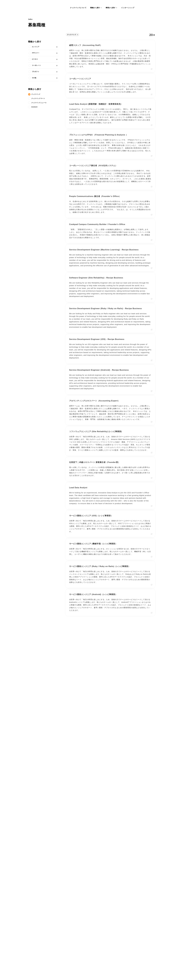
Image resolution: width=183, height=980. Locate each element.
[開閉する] (55, 47)
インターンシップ (128, 8)
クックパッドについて (78, 8)
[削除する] (78, 35)
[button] (96, 8)
